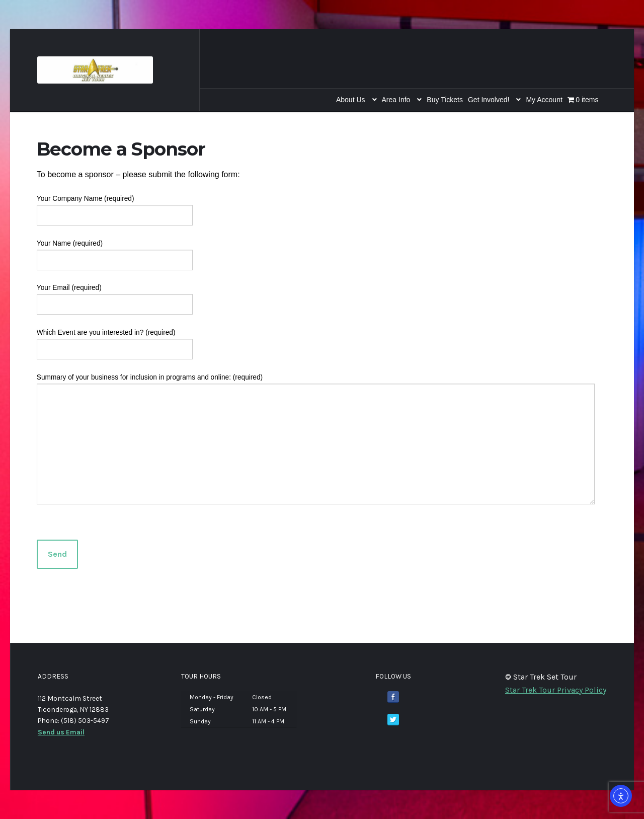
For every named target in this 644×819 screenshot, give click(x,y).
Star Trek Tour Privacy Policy (556, 690)
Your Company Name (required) (115, 207)
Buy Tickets (445, 100)
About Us (351, 100)
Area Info (396, 100)
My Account (544, 100)
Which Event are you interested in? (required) (115, 341)
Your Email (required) (115, 296)
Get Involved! (489, 100)
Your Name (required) (115, 252)
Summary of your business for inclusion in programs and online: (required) (316, 384)
